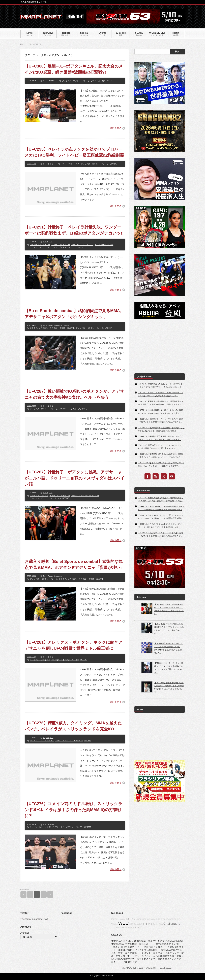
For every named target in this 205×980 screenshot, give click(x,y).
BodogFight (116, 927)
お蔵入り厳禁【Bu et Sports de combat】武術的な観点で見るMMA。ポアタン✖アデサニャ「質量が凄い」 (74, 564)
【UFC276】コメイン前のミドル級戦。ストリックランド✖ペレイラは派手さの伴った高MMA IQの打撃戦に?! (74, 810)
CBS (131, 924)
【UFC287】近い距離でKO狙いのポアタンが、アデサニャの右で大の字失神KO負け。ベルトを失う (74, 394)
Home (23, 44)
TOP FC (114, 919)
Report (46, 164)
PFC (150, 924)
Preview (51, 81)
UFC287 (108, 328)
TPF (145, 924)
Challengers (172, 924)
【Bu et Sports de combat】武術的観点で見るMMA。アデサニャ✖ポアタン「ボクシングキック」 (74, 314)
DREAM (124, 927)
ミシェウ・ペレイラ (38, 247)
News (46, 242)
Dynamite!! (138, 924)
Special (66, 325)
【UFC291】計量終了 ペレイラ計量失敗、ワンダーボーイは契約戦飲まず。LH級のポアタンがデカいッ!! (74, 230)
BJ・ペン (131, 919)
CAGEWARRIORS (170, 919)
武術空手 (71, 328)
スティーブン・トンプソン (82, 245)
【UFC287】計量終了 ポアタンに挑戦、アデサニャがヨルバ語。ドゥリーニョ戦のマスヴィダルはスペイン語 (75, 478)
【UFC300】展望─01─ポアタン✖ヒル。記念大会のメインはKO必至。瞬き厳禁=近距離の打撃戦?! (74, 69)
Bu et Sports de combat (53, 325)
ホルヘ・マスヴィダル (39, 496)
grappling (122, 919)
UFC (45, 81)
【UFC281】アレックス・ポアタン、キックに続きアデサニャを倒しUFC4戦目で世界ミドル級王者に (74, 645)
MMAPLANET (108, 976)
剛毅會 (63, 328)
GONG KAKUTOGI (155, 919)
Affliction (114, 924)
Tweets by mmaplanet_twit (34, 919)
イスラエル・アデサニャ (49, 328)
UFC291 (80, 247)
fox (154, 924)
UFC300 (111, 81)
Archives (25, 933)
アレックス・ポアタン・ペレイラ (76, 81)
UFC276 (88, 740)
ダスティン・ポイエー (61, 245)
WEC (123, 923)
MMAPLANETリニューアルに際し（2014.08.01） (148, 968)
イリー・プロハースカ (70, 164)
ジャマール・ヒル (98, 81)
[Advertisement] (160, 346)
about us (131, 927)
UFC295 (113, 164)
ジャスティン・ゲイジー (40, 245)
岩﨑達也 (34, 328)
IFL (180, 919)
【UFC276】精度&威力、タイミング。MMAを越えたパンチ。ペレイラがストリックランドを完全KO (73, 726)
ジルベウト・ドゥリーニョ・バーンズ (46, 498)
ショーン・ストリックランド (42, 740)
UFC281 (84, 660)
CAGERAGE (141, 919)
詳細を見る (116, 128)
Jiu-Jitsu (159, 924)
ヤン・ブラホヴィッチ (104, 245)
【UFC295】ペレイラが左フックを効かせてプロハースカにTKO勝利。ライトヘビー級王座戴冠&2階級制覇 (74, 152)
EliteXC (139, 927)
